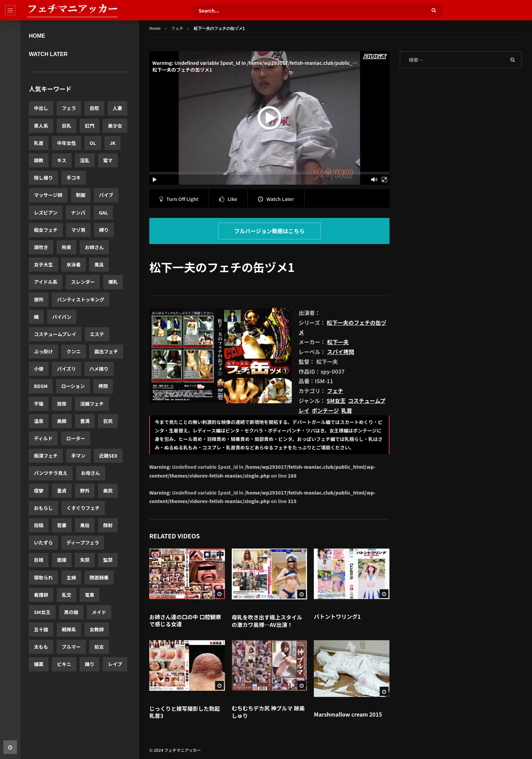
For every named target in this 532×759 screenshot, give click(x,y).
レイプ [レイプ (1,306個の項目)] (115, 664)
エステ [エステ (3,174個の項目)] (97, 334)
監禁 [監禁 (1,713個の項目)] (108, 560)
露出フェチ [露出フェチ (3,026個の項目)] (106, 351)
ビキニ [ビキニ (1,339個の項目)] (64, 664)
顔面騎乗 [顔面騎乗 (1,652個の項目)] (99, 577)
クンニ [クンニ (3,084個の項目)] (74, 351)
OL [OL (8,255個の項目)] (93, 143)
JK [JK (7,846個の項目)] (113, 143)
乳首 (347, 410)
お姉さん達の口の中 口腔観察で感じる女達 (185, 621)
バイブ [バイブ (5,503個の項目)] (106, 195)
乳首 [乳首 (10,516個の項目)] (39, 143)
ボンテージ (325, 410)
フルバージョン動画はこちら (269, 231)
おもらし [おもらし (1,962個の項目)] (43, 508)
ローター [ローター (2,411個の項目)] (76, 438)
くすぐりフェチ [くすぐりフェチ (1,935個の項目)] (83, 508)
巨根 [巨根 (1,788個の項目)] (39, 560)
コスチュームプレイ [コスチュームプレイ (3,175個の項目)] (55, 334)
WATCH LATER (48, 54)
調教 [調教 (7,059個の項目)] (39, 160)
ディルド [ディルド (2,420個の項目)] (43, 438)
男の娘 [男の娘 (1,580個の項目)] (71, 612)
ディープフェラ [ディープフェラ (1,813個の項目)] (83, 542)
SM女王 (336, 401)
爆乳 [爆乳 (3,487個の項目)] (113, 282)
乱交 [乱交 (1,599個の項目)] (66, 595)
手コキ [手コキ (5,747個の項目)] (74, 178)
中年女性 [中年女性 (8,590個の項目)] (66, 143)
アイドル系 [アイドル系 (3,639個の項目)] (46, 282)
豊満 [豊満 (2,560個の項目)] (85, 421)
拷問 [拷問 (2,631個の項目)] (103, 386)
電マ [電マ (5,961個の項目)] (108, 160)
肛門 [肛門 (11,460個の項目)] (90, 126)
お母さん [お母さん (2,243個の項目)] (91, 473)
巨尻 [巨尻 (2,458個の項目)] (108, 421)
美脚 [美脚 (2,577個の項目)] (62, 421)
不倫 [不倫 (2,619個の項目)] (39, 404)
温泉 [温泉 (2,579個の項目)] (39, 421)
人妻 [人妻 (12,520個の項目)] (117, 108)
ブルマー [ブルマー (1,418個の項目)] (71, 647)
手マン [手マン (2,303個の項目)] (78, 456)
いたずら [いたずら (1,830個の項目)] (43, 542)
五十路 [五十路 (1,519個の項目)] (41, 629)
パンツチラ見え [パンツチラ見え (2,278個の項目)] (51, 473)
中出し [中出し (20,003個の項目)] (41, 108)
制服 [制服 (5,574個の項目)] (81, 195)
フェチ (177, 29)
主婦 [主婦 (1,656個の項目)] (71, 577)
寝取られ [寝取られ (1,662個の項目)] (43, 577)
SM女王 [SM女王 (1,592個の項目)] (42, 612)
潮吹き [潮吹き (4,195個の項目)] (41, 247)
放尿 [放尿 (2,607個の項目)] (62, 404)
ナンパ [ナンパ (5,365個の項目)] (78, 212)
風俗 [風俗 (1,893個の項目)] (85, 525)
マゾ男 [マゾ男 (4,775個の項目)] (78, 230)
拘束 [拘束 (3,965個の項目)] (66, 247)
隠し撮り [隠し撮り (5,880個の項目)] (43, 178)
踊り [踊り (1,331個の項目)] (90, 664)
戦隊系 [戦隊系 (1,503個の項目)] (69, 629)
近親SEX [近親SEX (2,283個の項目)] (108, 456)
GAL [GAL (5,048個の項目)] (103, 212)
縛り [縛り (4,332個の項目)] (104, 230)
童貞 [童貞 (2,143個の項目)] (62, 490)
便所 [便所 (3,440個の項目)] (39, 299)
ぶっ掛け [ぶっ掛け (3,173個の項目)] (43, 351)
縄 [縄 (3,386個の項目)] (36, 317)
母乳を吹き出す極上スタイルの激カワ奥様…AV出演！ (267, 621)
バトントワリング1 (337, 616)
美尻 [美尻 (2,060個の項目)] (108, 490)
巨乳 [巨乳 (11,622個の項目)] (66, 126)
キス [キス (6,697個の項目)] (62, 160)
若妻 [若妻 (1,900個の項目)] (62, 525)
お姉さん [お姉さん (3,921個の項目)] (94, 247)
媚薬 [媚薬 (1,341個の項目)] (39, 664)
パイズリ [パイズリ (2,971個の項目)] (66, 369)
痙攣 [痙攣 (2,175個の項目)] (39, 490)
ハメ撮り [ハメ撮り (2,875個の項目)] (99, 369)
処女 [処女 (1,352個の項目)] (99, 647)
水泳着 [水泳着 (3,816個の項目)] (74, 264)
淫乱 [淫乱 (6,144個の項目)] (85, 160)
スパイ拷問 (341, 352)
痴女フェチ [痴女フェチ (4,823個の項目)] (46, 230)
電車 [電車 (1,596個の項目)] (90, 595)
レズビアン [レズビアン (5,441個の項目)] (46, 212)
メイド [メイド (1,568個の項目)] (99, 612)
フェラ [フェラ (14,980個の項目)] (69, 108)
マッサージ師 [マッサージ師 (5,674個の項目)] (48, 195)
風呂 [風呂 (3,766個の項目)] (99, 264)
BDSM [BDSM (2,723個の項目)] (41, 386)
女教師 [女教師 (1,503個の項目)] (97, 629)
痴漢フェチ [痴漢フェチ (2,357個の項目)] (46, 456)
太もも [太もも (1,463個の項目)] (41, 647)
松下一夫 (338, 342)
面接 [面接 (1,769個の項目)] (62, 560)
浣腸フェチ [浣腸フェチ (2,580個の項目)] (92, 404)
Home (37, 36)
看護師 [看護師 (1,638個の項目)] (41, 595)
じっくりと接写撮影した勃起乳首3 (185, 712)
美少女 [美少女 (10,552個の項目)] (115, 126)
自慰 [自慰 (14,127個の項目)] (94, 108)
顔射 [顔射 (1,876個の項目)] (108, 525)
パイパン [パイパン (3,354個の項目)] (62, 317)
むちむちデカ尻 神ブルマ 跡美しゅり (268, 712)
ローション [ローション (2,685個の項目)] (73, 386)
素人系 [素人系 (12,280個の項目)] (41, 126)
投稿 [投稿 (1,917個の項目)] (39, 525)
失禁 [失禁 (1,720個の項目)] (85, 560)
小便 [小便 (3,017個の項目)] (39, 369)
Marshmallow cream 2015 (348, 714)
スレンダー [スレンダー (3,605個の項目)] (83, 282)
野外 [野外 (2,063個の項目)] (85, 490)
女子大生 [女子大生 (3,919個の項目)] (43, 264)
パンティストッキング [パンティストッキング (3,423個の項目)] (81, 299)
